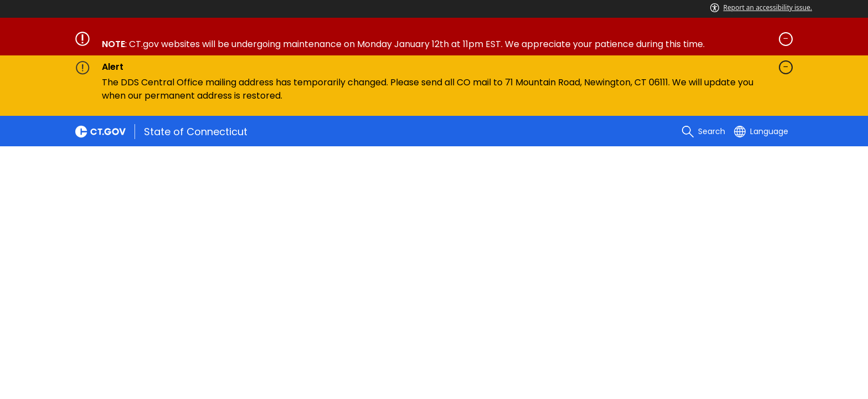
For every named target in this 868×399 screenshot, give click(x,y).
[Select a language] (761, 131)
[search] (704, 131)
